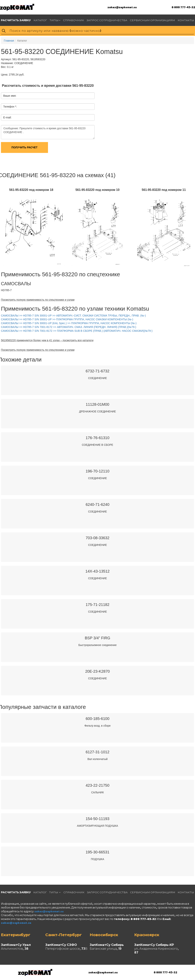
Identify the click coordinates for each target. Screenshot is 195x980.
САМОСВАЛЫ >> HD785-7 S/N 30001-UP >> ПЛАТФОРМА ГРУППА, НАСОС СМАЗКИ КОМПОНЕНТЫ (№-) (67, 319)
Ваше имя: (10, 96)
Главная (9, 41)
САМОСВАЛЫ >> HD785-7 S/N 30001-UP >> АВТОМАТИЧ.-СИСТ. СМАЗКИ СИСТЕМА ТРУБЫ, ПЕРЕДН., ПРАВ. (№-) (73, 316)
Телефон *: (10, 107)
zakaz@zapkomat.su (122, 7)
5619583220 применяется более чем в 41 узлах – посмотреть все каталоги (47, 340)
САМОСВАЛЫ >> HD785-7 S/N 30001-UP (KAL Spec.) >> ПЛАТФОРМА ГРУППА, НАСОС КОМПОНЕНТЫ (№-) (69, 323)
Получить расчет (24, 147)
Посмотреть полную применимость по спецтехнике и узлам (38, 300)
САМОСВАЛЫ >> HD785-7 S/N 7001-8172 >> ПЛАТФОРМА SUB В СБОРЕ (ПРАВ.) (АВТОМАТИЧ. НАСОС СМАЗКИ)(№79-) (77, 331)
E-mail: (7, 117)
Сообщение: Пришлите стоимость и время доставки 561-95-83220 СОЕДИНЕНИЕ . (48, 132)
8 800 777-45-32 (183, 7)
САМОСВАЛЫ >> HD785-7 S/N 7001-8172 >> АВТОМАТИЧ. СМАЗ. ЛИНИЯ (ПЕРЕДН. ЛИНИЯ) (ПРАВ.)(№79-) (69, 327)
